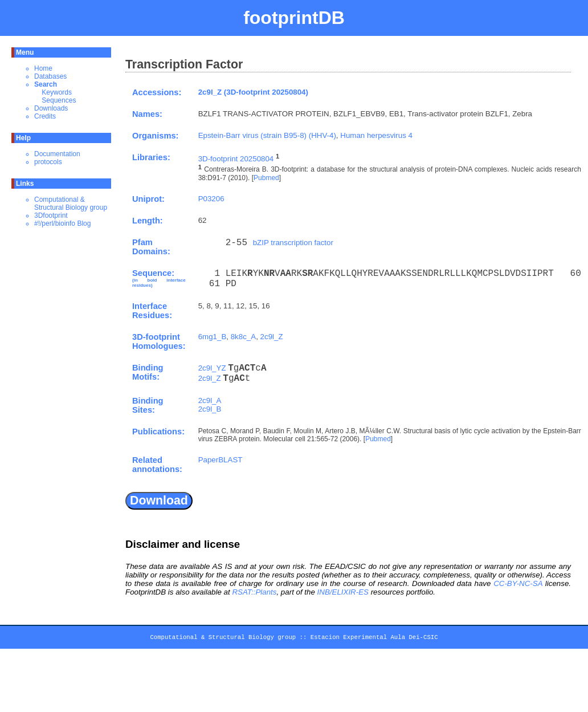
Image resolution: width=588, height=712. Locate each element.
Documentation (57, 154)
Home (43, 68)
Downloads (51, 108)
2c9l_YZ (212, 368)
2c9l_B (210, 409)
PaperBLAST (220, 460)
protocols (48, 162)
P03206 (211, 199)
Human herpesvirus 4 (376, 135)
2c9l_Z (272, 337)
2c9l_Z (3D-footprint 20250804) (253, 92)
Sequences (59, 100)
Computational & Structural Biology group (71, 204)
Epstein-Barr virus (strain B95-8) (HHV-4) (267, 135)
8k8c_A (243, 337)
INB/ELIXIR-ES (343, 592)
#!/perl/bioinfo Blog (62, 223)
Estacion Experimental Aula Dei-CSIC (374, 639)
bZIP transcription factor (293, 243)
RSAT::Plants (254, 592)
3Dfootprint (51, 215)
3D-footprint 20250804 (236, 159)
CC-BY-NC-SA (518, 583)
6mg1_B (213, 337)
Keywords (57, 92)
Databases (50, 76)
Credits (45, 116)
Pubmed (266, 178)
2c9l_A (210, 400)
